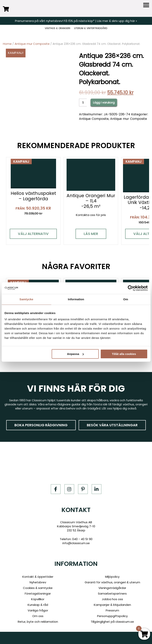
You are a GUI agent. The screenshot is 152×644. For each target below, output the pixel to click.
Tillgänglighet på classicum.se (112, 622)
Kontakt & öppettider (38, 577)
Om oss (38, 616)
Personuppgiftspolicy (112, 616)
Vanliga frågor (38, 610)
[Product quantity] (83, 103)
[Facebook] (56, 489)
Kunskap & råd (38, 605)
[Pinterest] (83, 489)
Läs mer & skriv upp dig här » (117, 21)
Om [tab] (126, 299)
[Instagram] (69, 489)
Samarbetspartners (112, 593)
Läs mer (91, 234)
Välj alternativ (33, 234)
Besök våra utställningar (112, 425)
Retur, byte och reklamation (38, 622)
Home (7, 44)
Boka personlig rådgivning (41, 425)
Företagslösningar (38, 593)
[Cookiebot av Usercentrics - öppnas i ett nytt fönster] (130, 288)
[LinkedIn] (97, 489)
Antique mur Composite (32, 44)
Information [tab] (76, 299)
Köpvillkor (38, 599)
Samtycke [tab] (26, 299)
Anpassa (75, 354)
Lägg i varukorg (104, 102)
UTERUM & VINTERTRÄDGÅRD (91, 28)
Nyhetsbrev (38, 582)
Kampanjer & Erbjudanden (112, 605)
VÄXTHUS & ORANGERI (58, 28)
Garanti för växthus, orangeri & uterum (112, 582)
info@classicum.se (76, 543)
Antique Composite (94, 119)
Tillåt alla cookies (124, 354)
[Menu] (146, 5)
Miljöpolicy (112, 577)
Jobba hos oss (112, 599)
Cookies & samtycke (38, 588)
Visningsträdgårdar (112, 588)
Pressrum (112, 610)
